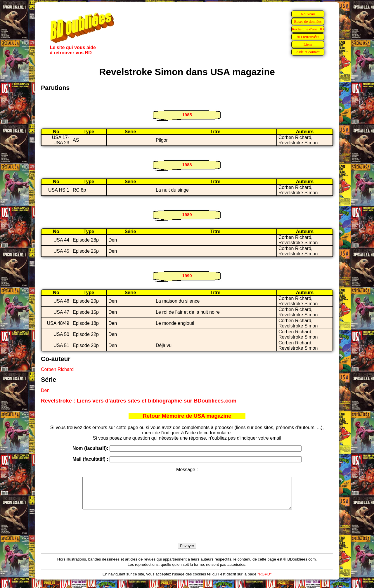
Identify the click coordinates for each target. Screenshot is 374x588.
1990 (187, 276)
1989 (187, 215)
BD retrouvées (308, 37)
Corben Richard (57, 369)
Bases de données (308, 21)
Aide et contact (308, 52)
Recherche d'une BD (308, 29)
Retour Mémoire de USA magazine (187, 416)
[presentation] (187, 533)
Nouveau (308, 14)
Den (45, 390)
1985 (187, 115)
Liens (308, 44)
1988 (187, 165)
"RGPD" (264, 580)
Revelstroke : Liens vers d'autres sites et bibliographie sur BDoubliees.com (139, 401)
